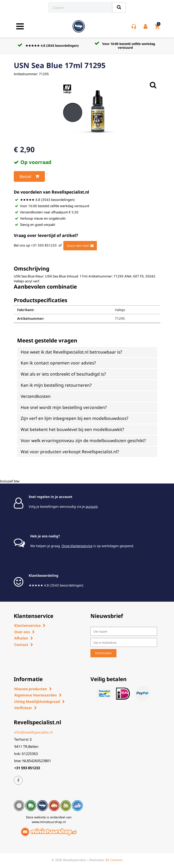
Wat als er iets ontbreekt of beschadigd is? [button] (63, 374)
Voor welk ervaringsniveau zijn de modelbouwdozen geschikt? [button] (83, 441)
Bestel (29, 176)
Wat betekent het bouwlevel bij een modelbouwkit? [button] (72, 429)
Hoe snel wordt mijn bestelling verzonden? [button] (64, 407)
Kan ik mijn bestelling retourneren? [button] (56, 385)
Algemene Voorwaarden (36, 695)
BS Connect (114, 860)
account (92, 506)
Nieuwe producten (31, 689)
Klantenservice (27, 625)
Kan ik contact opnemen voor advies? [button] (58, 363)
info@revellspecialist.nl (33, 732)
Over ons (22, 632)
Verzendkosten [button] (36, 396)
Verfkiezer (23, 708)
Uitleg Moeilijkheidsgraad (37, 702)
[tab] (87, 352)
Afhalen (21, 638)
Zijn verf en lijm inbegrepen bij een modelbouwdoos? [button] (74, 418)
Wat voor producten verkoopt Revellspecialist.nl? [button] (70, 452)
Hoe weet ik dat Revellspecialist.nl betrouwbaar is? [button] (71, 352)
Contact (21, 645)
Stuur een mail (80, 246)
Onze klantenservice (77, 546)
